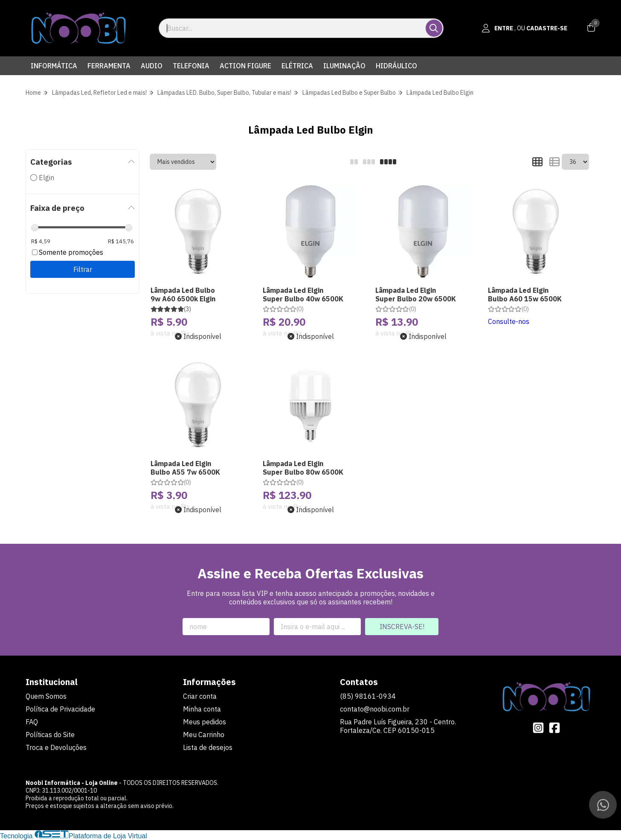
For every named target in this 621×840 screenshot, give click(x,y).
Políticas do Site (50, 735)
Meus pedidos (205, 722)
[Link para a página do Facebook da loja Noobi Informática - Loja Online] (554, 728)
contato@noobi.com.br (375, 709)
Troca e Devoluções (56, 747)
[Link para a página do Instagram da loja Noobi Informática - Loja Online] (538, 728)
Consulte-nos (509, 321)
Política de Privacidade (60, 709)
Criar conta (200, 696)
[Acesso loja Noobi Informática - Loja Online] (525, 28)
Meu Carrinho (204, 735)
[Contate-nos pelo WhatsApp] (603, 805)
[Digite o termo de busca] (293, 28)
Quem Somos (46, 696)
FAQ (32, 722)
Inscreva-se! (402, 627)
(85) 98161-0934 (368, 696)
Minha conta (202, 709)
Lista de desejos (208, 747)
